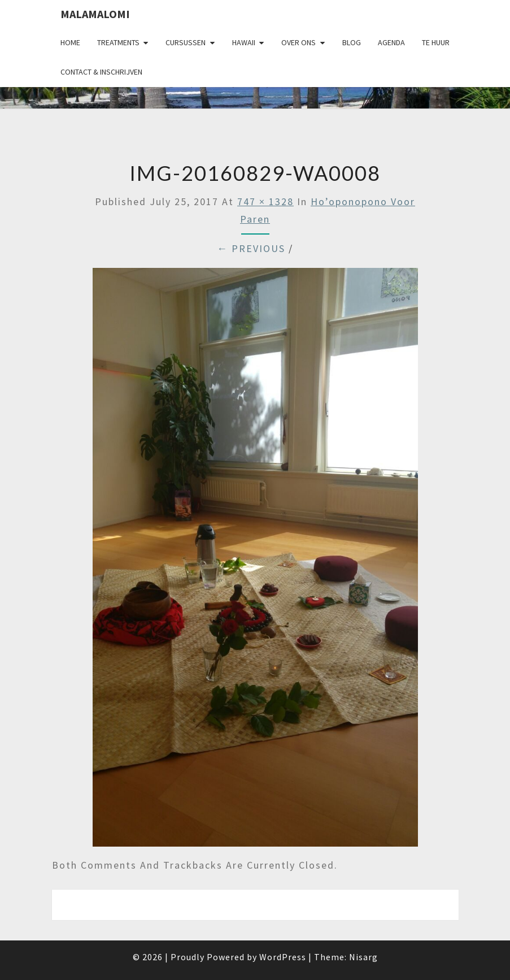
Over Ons (298, 42)
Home (70, 42)
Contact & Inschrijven (101, 72)
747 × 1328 (265, 201)
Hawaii (244, 42)
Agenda (391, 42)
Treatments (118, 42)
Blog (352, 42)
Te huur (436, 42)
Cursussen (186, 42)
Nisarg (363, 957)
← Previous (251, 248)
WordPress (283, 957)
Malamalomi (95, 14)
